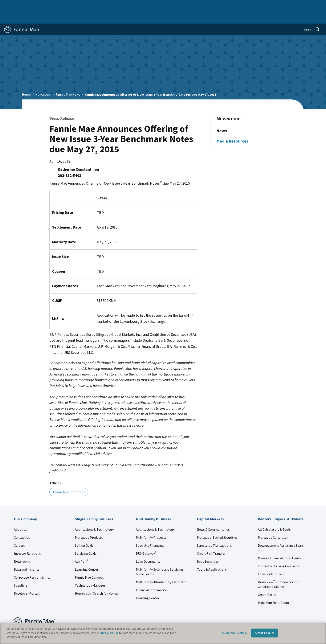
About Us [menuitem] (224, 5)
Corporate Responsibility (32, 564)
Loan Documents (148, 548)
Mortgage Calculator (273, 524)
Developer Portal (26, 580)
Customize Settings (235, 633)
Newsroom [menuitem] (274, 5)
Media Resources (232, 128)
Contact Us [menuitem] (310, 5)
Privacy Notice (109, 633)
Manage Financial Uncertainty (279, 545)
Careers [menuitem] (292, 5)
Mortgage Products (89, 524)
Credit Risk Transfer (211, 540)
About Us (20, 516)
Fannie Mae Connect (89, 564)
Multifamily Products (151, 524)
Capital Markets (105, 5)
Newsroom (43, 81)
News (222, 117)
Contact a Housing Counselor (279, 553)
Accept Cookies (264, 633)
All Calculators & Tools (274, 516)
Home (11, 5)
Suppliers (21, 572)
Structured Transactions (214, 532)
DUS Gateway (146, 540)
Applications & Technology (94, 516)
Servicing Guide (86, 540)
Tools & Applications (212, 556)
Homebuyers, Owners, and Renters (147, 5)
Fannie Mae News (68, 81)
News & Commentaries (213, 516)
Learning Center (87, 556)
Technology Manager (90, 572)
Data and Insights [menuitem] (248, 5)
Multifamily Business (74, 5)
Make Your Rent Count (274, 589)
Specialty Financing (150, 532)
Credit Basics (267, 581)
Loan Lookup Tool (271, 561)
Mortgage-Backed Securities (217, 524)
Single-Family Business (37, 5)
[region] (163, 633)
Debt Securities (208, 548)
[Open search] (312, 16)
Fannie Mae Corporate (69, 479)
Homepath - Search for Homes (97, 580)
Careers (19, 532)
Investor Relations (27, 540)
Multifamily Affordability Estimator (161, 569)
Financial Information (152, 577)
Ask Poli (81, 548)
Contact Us (22, 524)
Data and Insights (27, 556)
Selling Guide (84, 532)
